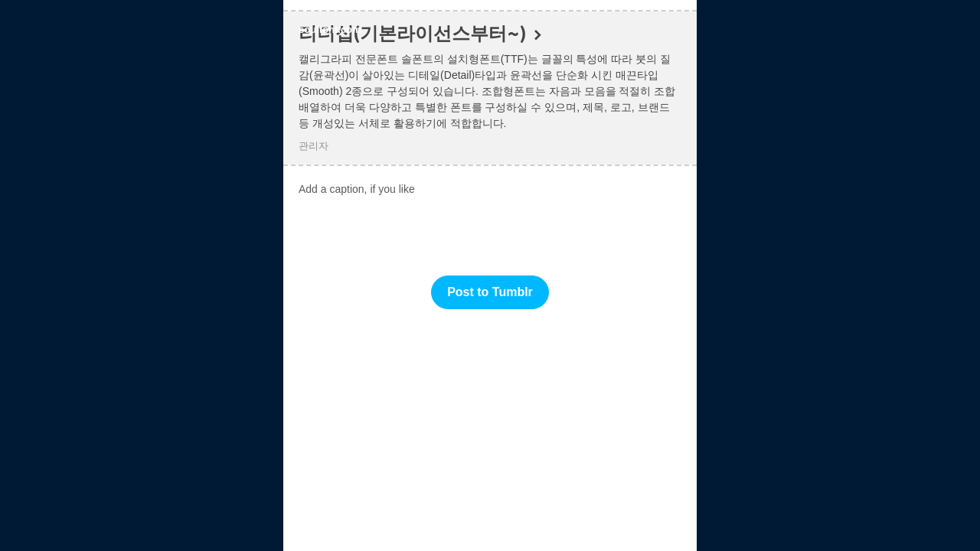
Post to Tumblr (490, 292)
